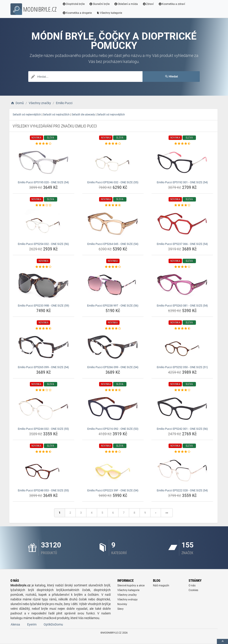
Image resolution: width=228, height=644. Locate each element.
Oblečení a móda (126, 4)
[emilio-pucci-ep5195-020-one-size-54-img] (44, 162)
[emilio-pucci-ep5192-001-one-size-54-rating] (182, 144)
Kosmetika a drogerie (77, 13)
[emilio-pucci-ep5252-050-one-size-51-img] (182, 347)
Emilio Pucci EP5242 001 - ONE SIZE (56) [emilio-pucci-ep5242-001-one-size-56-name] (182, 429)
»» (167, 513)
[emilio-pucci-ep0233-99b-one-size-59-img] (44, 286)
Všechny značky (127, 595)
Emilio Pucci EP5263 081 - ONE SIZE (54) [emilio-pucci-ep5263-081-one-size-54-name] (182, 306)
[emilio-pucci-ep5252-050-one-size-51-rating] (182, 329)
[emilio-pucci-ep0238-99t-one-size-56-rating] (113, 267)
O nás (192, 585)
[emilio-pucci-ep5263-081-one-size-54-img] (182, 286)
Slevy (120, 609)
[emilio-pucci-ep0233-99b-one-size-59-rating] (44, 267)
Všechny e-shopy (127, 600)
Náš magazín (161, 585)
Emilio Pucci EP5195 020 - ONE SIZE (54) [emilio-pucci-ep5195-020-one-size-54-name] (43, 182)
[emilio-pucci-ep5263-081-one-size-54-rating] (182, 267)
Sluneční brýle (99, 4)
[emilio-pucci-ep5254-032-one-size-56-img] (44, 224)
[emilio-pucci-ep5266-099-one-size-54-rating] (113, 329)
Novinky (122, 604)
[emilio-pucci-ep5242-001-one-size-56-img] (182, 409)
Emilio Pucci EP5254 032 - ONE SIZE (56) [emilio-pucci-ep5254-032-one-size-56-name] (43, 244)
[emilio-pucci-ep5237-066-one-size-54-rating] (182, 205)
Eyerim (32, 624)
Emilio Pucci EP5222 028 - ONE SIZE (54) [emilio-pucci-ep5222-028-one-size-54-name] (182, 490)
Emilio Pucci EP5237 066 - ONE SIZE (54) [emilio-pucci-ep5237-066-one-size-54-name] (182, 244)
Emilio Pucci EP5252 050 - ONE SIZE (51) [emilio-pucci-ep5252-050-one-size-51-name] (182, 367)
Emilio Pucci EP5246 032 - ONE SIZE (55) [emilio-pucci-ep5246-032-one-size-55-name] (113, 182)
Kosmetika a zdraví (172, 4)
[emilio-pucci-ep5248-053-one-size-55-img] (44, 470)
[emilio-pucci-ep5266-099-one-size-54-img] (113, 347)
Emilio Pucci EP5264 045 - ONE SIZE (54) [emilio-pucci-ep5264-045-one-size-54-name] (113, 244)
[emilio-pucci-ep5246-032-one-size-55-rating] (113, 144)
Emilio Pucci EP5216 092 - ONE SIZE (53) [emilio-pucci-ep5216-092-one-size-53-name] (113, 429)
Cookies (193, 590)
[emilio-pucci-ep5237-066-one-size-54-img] (182, 224)
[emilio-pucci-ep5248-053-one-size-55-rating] (44, 452)
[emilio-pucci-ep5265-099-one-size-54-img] (44, 347)
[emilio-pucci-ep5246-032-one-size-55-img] (113, 162)
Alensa (15, 624)
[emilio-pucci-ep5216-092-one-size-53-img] (113, 409)
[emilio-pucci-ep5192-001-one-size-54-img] (182, 162)
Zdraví (148, 4)
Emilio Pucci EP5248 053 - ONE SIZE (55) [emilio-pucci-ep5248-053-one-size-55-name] (43, 490)
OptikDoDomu (53, 624)
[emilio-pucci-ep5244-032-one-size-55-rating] (44, 390)
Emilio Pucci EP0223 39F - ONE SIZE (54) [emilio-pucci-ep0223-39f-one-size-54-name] (113, 490)
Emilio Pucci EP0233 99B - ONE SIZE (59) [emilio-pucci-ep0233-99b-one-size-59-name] (44, 306)
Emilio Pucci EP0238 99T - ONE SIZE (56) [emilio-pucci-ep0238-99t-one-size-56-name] (113, 306)
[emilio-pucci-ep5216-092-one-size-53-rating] (113, 390)
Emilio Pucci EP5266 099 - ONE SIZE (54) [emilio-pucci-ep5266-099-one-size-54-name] (113, 367)
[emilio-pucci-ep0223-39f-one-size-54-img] (113, 470)
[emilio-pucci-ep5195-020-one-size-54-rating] (44, 144)
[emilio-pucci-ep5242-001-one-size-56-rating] (182, 390)
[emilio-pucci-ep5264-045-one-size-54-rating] (113, 205)
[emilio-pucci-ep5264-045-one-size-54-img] (113, 224)
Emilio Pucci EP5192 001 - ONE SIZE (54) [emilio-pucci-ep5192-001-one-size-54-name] (182, 182)
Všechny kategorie (109, 13)
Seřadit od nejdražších (56, 115)
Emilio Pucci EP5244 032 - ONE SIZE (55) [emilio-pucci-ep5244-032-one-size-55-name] (43, 429)
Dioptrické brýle (73, 4)
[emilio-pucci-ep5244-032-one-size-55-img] (44, 409)
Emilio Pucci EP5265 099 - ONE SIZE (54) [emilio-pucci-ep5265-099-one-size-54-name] (43, 367)
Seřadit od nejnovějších (111, 115)
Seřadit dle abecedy (83, 115)
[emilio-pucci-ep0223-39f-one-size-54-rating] (113, 452)
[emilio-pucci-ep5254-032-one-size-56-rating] (44, 205)
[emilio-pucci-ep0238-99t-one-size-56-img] (113, 286)
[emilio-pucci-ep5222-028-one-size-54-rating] (182, 452)
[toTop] (222, 641)
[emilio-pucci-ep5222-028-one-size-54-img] (182, 470)
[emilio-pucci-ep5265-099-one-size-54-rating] (44, 329)
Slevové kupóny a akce (131, 585)
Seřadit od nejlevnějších (27, 115)
